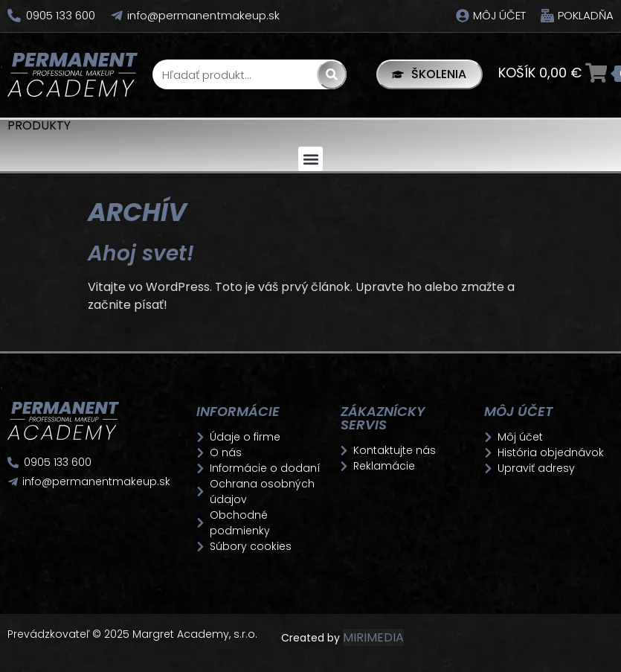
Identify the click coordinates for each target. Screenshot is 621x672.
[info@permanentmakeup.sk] (117, 16)
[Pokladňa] (547, 16)
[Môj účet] (463, 16)
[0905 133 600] (14, 16)
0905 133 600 (61, 15)
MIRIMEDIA (373, 637)
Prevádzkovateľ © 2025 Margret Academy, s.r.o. (134, 634)
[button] (310, 159)
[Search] (331, 74)
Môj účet (499, 15)
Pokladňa (586, 15)
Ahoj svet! (141, 253)
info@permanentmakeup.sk (203, 15)
